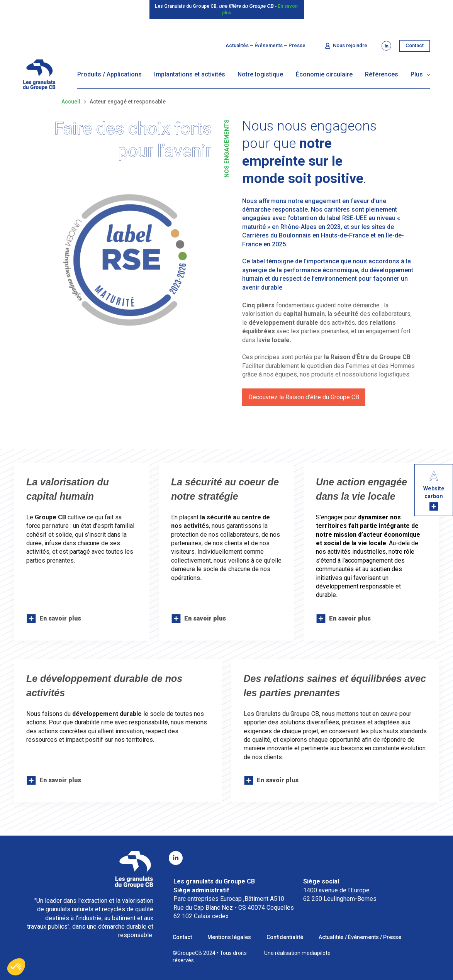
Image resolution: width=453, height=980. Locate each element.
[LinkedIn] (386, 46)
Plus (420, 75)
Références (382, 74)
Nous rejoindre (346, 46)
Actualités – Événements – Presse (266, 45)
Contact (415, 45)
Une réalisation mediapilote (297, 953)
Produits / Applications (109, 74)
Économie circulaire (324, 74)
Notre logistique (260, 74)
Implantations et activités (190, 74)
